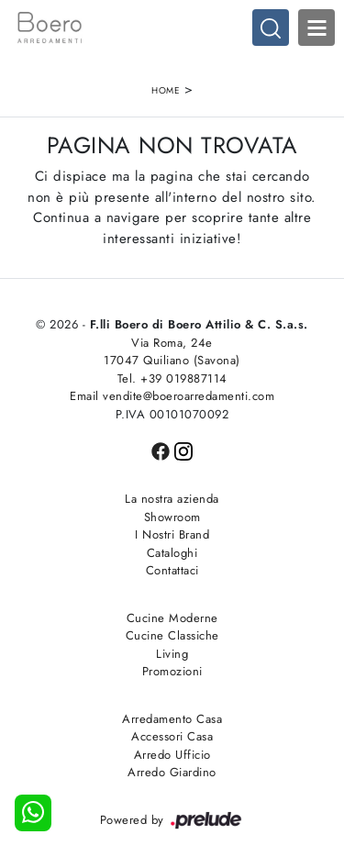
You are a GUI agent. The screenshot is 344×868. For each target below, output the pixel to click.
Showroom (172, 517)
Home (166, 90)
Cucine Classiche (172, 635)
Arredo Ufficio (172, 755)
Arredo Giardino (172, 772)
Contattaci (172, 570)
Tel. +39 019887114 (172, 378)
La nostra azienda (172, 499)
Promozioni (172, 671)
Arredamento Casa (172, 719)
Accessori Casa (172, 736)
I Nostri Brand (172, 534)
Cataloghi (172, 553)
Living (172, 654)
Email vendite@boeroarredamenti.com (172, 396)
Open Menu (316, 28)
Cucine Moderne (172, 618)
